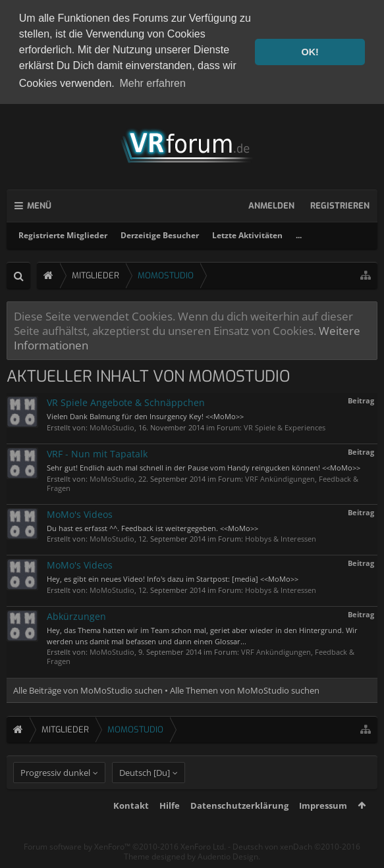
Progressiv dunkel (55, 792)
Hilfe (170, 825)
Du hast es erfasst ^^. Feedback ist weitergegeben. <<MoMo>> (152, 525)
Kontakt (131, 825)
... (299, 233)
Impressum (323, 825)
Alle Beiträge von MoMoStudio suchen (88, 688)
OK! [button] (310, 52)
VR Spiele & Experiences (285, 425)
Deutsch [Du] (145, 792)
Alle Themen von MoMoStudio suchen (245, 688)
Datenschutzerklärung (239, 825)
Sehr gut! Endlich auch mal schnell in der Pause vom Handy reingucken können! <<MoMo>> (204, 465)
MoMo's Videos (80, 512)
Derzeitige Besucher (160, 233)
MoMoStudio (112, 425)
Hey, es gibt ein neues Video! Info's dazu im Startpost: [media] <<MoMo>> (173, 577)
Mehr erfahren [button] (152, 83)
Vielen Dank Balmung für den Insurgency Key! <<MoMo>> (145, 414)
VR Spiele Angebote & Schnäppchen (126, 400)
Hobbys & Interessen (281, 536)
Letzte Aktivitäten (247, 233)
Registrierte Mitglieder (63, 233)
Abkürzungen (76, 614)
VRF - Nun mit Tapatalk (97, 451)
